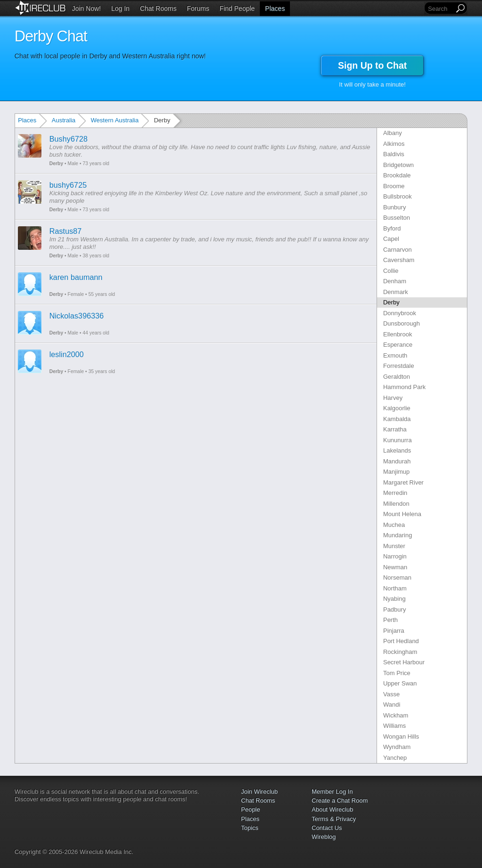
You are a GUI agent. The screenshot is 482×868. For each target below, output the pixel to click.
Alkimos (394, 144)
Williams (394, 726)
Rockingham (400, 652)
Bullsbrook (398, 196)
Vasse (391, 694)
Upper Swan (400, 683)
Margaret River (403, 482)
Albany (393, 133)
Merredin (395, 493)
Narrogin (395, 556)
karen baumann (76, 277)
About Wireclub (332, 809)
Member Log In (332, 792)
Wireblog (324, 837)
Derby (56, 163)
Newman (395, 567)
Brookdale (397, 175)
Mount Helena (402, 514)
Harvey (393, 398)
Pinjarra (394, 631)
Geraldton (397, 377)
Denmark (396, 292)
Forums (198, 8)
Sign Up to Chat (372, 65)
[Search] (440, 9)
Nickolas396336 (77, 316)
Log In (120, 8)
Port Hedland (401, 641)
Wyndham (397, 747)
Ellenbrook (398, 334)
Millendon (396, 504)
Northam (395, 588)
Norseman (397, 577)
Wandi (392, 705)
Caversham (399, 260)
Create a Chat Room (340, 800)
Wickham (396, 715)
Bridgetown (398, 165)
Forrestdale (399, 366)
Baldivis (394, 154)
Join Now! (86, 8)
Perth (390, 620)
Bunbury (394, 207)
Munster (394, 546)
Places (275, 8)
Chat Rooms (158, 8)
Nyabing (394, 599)
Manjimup (396, 472)
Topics (250, 828)
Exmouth (395, 355)
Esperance (398, 345)
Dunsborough (402, 323)
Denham (395, 281)
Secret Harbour (404, 662)
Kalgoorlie (397, 408)
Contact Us (327, 828)
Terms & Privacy (334, 819)
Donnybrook (400, 313)
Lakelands (397, 450)
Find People (237, 8)
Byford (392, 228)
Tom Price (397, 673)
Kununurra (398, 440)
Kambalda (397, 419)
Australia (64, 120)
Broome (394, 186)
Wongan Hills (401, 737)
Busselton (397, 218)
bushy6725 (68, 185)
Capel (391, 239)
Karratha (395, 429)
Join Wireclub (259, 792)
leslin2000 (67, 354)
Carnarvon (398, 250)
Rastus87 (66, 231)
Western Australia (115, 120)
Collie (391, 271)
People (250, 809)
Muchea (394, 525)
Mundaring (398, 535)
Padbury (394, 609)
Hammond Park (404, 387)
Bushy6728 (68, 139)
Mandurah (397, 461)
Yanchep (395, 758)
